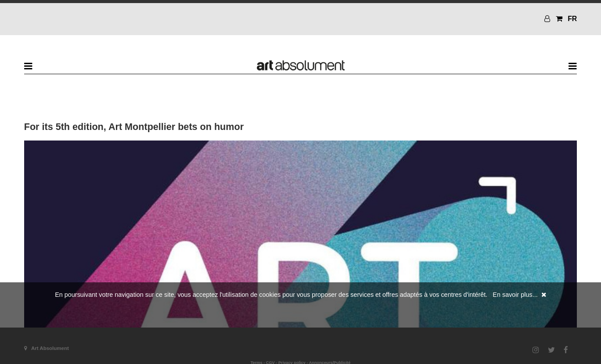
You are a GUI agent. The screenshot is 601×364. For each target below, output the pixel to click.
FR (572, 19)
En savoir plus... (515, 295)
